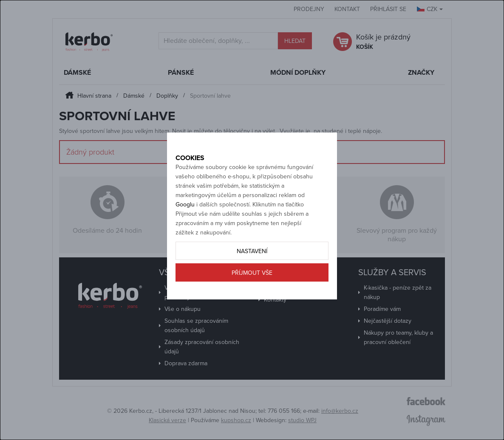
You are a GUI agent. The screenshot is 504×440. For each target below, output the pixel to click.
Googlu (185, 224)
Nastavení (252, 270)
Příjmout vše (252, 292)
